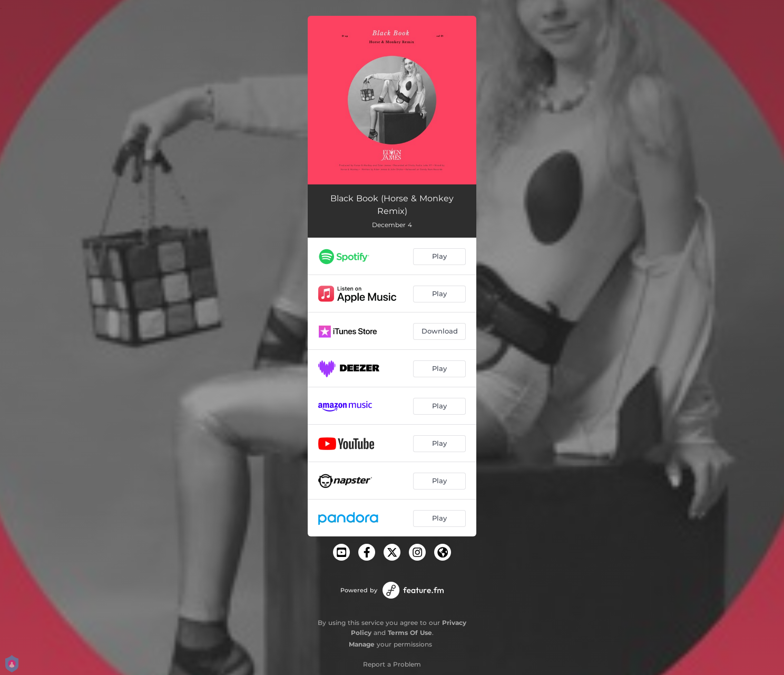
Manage (362, 644)
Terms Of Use (410, 633)
